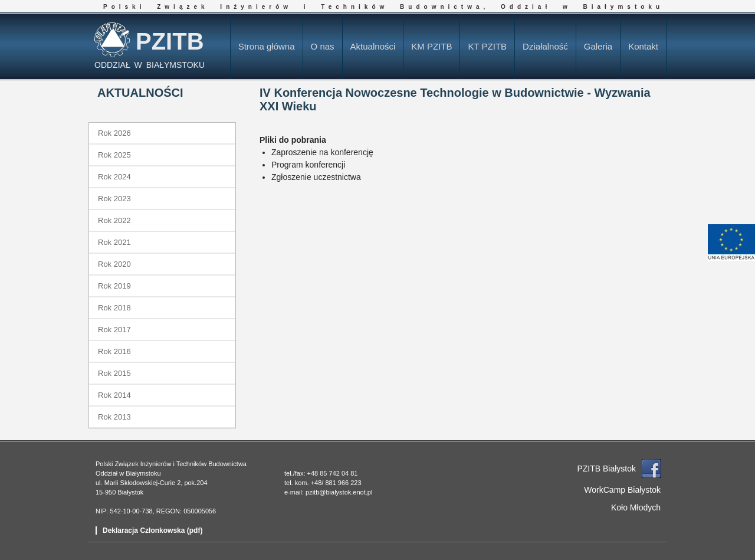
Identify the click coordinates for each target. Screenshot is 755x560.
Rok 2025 (114, 155)
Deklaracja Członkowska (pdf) (152, 530)
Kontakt (643, 46)
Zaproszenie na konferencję (322, 152)
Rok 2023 (114, 199)
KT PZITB (487, 46)
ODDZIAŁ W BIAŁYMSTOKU (150, 65)
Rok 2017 (114, 330)
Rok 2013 (114, 417)
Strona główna (267, 46)
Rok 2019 (114, 286)
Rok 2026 (114, 133)
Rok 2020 (114, 264)
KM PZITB (431, 46)
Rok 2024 (114, 177)
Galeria (598, 46)
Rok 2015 (114, 373)
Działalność (545, 46)
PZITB (170, 41)
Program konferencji (308, 165)
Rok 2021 (114, 242)
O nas (323, 46)
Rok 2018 (114, 308)
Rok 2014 (114, 395)
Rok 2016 (114, 351)
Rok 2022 (114, 220)
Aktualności (373, 46)
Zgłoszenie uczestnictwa (316, 177)
